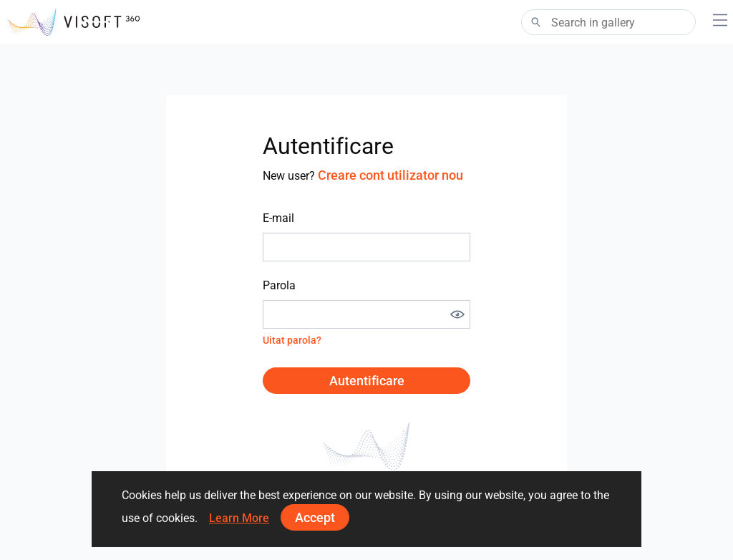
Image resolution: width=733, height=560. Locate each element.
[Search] (608, 22)
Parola (279, 285)
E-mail (278, 218)
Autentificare (367, 381)
